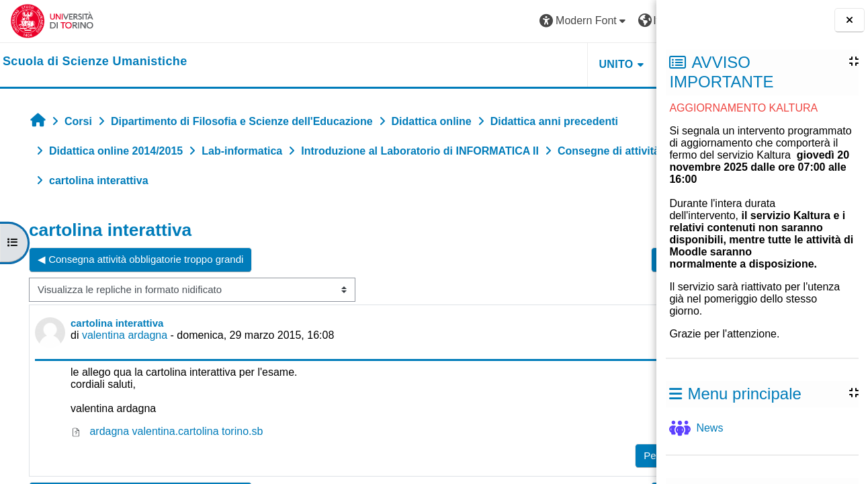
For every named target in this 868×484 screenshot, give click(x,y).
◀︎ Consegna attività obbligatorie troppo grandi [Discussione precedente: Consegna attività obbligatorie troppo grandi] (140, 259)
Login (622, 21)
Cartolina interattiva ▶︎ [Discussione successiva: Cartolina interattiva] (583, 259)
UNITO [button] (491, 64)
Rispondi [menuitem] (604, 452)
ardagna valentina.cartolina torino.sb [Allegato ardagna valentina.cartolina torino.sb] (167, 431)
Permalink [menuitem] (541, 455)
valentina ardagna (125, 335)
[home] (95, 62)
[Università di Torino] (52, 21)
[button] (459, 21)
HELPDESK (572, 64)
